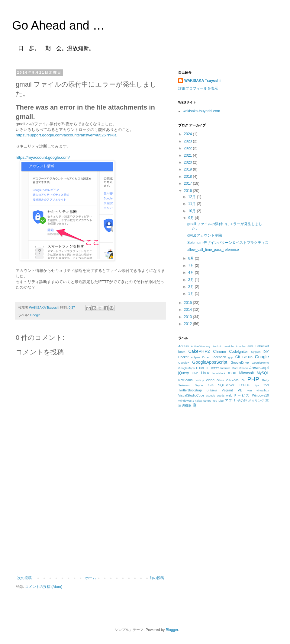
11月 (193, 204)
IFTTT (215, 368)
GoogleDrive (240, 362)
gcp (231, 357)
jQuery (184, 373)
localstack (219, 373)
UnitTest (212, 390)
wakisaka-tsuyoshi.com (201, 111)
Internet (226, 368)
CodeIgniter (239, 352)
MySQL (263, 373)
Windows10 (260, 395)
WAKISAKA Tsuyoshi (202, 81)
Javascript (259, 368)
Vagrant (227, 390)
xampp (207, 401)
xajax (198, 401)
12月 (193, 197)
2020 (188, 162)
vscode (211, 395)
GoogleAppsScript (210, 362)
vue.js (221, 395)
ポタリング (256, 401)
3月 (192, 280)
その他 (242, 400)
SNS (211, 385)
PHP (253, 379)
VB (240, 390)
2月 (192, 287)
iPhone (243, 368)
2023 (188, 141)
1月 (192, 294)
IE (208, 368)
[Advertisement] (91, 531)
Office (220, 380)
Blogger (172, 630)
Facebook (219, 357)
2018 (188, 177)
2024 (188, 134)
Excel (206, 357)
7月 (192, 266)
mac (232, 373)
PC (243, 380)
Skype (199, 385)
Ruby (266, 380)
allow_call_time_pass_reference (213, 250)
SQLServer (226, 385)
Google (35, 315)
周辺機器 (185, 406)
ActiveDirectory (201, 346)
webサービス (238, 395)
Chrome (220, 352)
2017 (188, 183)
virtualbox (263, 390)
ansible (229, 346)
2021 (188, 155)
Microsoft (247, 373)
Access (184, 346)
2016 (188, 191)
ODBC (210, 380)
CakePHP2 (199, 351)
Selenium (184, 385)
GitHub (247, 357)
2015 (188, 303)
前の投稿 (157, 578)
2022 (188, 148)
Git (238, 357)
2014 (188, 310)
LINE (195, 373)
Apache (241, 346)
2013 (188, 317)
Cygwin (256, 352)
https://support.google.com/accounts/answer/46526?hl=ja (66, 135)
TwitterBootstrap (190, 390)
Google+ (184, 363)
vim (250, 390)
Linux (205, 373)
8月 (192, 258)
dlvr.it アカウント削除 (205, 235)
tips (257, 385)
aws (250, 346)
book (182, 352)
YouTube (218, 401)
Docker (183, 357)
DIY (266, 352)
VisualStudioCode (191, 395)
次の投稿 (24, 578)
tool (266, 385)
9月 (192, 218)
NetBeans (185, 380)
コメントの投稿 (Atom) (44, 587)
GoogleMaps (186, 368)
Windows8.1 (186, 401)
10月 (193, 211)
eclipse (195, 357)
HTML (200, 368)
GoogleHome (260, 363)
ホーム (91, 578)
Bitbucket (262, 346)
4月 (192, 273)
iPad (235, 368)
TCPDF (244, 385)
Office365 (232, 380)
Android (217, 346)
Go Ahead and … (58, 25)
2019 (188, 169)
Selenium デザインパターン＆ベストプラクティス (228, 243)
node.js (200, 380)
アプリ (230, 400)
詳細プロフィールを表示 (198, 88)
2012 (188, 324)
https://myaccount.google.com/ (43, 157)
